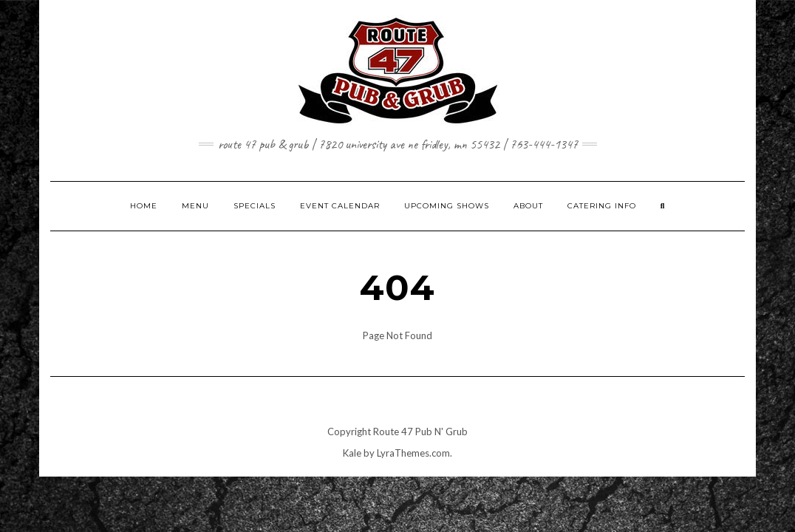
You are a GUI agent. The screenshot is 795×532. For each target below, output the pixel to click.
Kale (352, 453)
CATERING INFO (602, 206)
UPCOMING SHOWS (447, 206)
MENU (195, 206)
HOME (144, 206)
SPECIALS (255, 206)
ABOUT (528, 206)
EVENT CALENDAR (340, 206)
